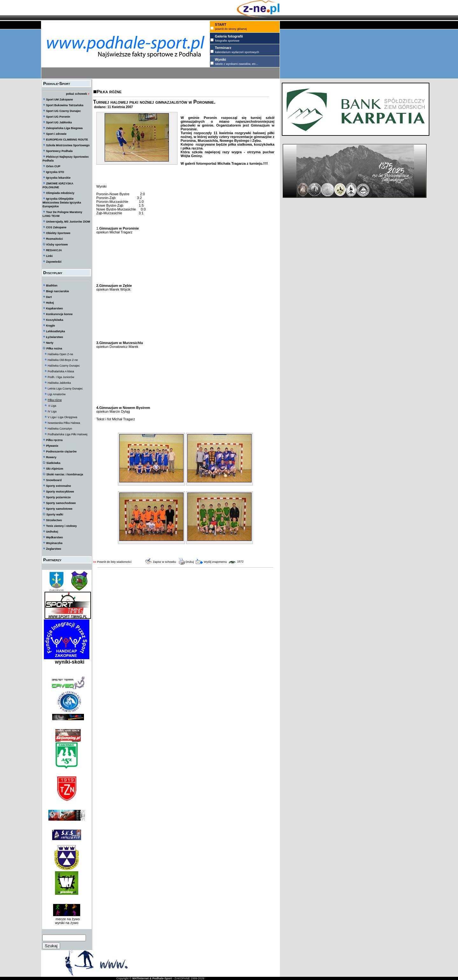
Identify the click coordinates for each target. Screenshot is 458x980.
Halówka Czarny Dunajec (64, 366)
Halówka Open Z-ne (60, 354)
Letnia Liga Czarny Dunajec (65, 389)
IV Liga (52, 411)
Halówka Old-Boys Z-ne (63, 360)
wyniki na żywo (67, 923)
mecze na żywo (67, 919)
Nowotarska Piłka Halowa (64, 423)
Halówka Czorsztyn (60, 429)
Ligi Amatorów (57, 394)
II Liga (52, 406)
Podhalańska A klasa (61, 371)
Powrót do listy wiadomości (114, 562)
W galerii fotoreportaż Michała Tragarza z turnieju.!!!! (224, 163)
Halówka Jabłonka (59, 383)
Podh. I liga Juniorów (61, 377)
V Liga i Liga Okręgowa (62, 417)
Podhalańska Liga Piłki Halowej (68, 434)
